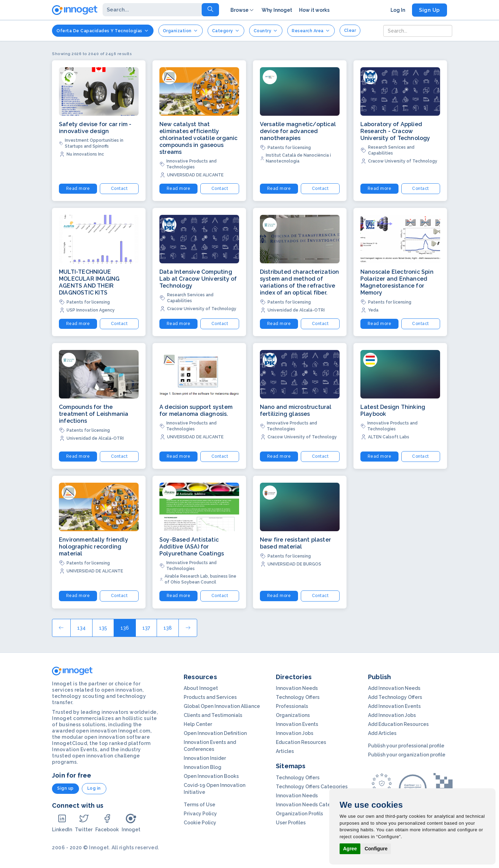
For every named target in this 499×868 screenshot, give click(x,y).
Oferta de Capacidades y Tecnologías (103, 31)
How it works (314, 10)
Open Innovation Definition (215, 733)
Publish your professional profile (406, 746)
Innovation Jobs (295, 733)
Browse (243, 10)
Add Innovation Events (394, 706)
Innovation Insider (205, 758)
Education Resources (301, 742)
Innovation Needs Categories (311, 805)
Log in (94, 788)
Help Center (198, 724)
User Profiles (291, 823)
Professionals (292, 706)
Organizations (293, 715)
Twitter (84, 823)
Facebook (107, 823)
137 (146, 628)
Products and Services (210, 697)
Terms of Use (199, 805)
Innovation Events (297, 724)
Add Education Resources (398, 724)
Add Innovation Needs (394, 688)
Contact (119, 188)
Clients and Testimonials (213, 715)
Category (226, 31)
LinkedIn (62, 823)
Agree (350, 849)
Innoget (131, 823)
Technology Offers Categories (312, 787)
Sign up (65, 788)
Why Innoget (277, 10)
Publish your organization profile (407, 755)
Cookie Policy (200, 823)
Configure (376, 849)
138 (168, 628)
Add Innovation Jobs (392, 715)
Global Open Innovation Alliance (222, 706)
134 (81, 628)
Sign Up (430, 10)
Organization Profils (299, 814)
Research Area (311, 31)
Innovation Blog (203, 767)
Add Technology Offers (395, 697)
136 (125, 628)
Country (266, 31)
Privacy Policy (200, 814)
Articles (285, 751)
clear (350, 30)
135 (103, 628)
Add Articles (382, 733)
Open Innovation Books (211, 776)
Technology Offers (298, 697)
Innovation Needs (297, 688)
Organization (181, 31)
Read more (78, 188)
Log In (398, 10)
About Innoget (201, 688)
